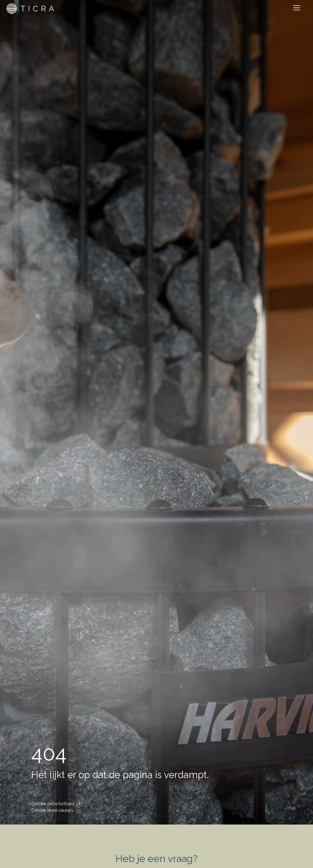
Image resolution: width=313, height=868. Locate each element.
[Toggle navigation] (298, 9)
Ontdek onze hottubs (53, 804)
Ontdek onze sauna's (52, 810)
